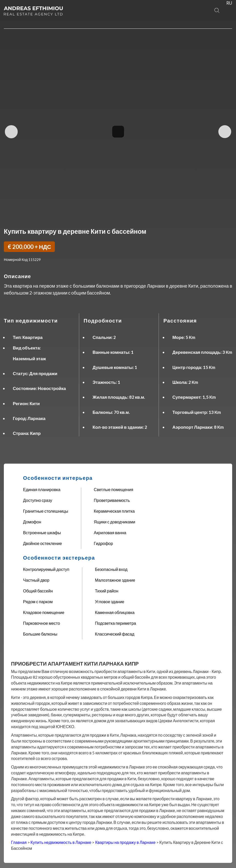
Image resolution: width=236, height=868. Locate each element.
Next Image (224, 132)
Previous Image (12, 132)
